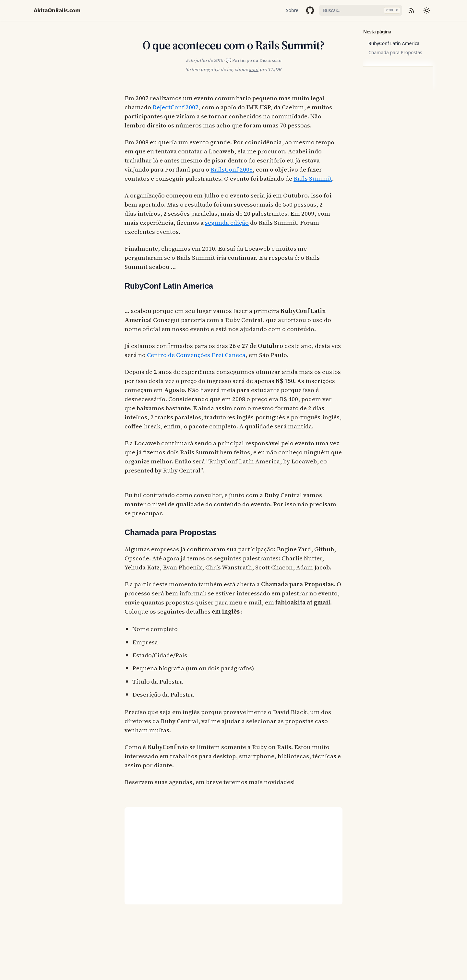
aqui (254, 69)
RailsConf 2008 (232, 169)
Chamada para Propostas (395, 52)
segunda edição (227, 222)
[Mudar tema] (427, 10)
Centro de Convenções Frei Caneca (196, 355)
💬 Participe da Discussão (254, 60)
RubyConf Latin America (394, 43)
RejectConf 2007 (175, 107)
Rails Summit (313, 178)
